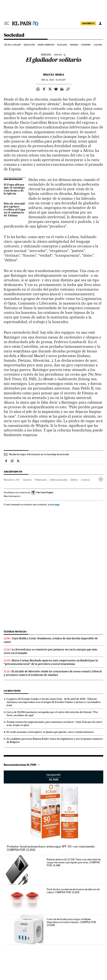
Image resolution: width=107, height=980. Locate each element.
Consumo (86, 45)
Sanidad (74, 45)
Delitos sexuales (58, 480)
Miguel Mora (54, 75)
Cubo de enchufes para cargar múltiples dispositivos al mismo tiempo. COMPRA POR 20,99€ (71, 922)
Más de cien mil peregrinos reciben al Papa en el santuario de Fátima (14, 210)
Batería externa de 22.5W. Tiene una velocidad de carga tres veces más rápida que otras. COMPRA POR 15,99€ (74, 862)
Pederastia (41, 480)
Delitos (74, 480)
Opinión (27, 480)
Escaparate (53, 777)
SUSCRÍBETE (88, 23)
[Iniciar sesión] (100, 23)
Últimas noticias (15, 632)
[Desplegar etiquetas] (101, 479)
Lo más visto (12, 691)
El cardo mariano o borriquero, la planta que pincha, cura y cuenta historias (50, 732)
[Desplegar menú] (7, 23)
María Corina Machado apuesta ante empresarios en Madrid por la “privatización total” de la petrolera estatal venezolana (51, 662)
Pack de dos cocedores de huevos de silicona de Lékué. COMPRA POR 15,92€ (73, 891)
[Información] (65, 55)
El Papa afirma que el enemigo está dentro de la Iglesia (14, 189)
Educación (29, 45)
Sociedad (14, 35)
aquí (57, 504)
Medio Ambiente (46, 45)
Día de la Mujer (13, 45)
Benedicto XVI (12, 480)
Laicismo (98, 45)
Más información (13, 496)
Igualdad (62, 45)
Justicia (85, 480)
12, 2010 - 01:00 (53, 80)
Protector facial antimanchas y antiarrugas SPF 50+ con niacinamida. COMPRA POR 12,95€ (51, 848)
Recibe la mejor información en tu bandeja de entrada (39, 454)
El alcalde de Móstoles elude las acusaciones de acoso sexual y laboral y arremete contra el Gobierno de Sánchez (53, 673)
